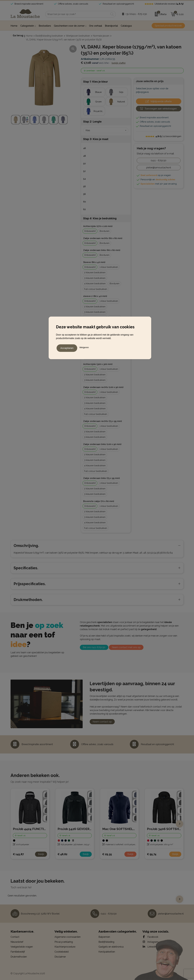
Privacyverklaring (64, 942)
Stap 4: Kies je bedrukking (100, 218)
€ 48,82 (62, 854)
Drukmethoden (19, 957)
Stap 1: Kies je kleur (96, 82)
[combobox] (77, 14)
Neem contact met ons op (126, 647)
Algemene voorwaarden (68, 937)
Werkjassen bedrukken (78, 36)
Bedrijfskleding (106, 942)
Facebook (150, 937)
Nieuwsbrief (17, 942)
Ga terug (18, 35)
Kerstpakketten (107, 952)
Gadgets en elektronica (111, 947)
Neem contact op (102, 722)
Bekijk (41, 854)
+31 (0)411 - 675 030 (136, 14)
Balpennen (104, 937)
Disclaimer (60, 957)
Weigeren (84, 347)
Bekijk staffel (119, 63)
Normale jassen (101, 36)
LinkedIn (149, 947)
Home (29, 36)
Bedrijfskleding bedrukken (49, 36)
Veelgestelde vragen (22, 947)
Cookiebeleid (62, 952)
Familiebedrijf (18, 952)
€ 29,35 (107, 854)
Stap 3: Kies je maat (96, 139)
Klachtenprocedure (65, 947)
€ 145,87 (18, 854)
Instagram (150, 942)
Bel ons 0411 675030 (94, 647)
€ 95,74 (152, 854)
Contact (15, 937)
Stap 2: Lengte (92, 122)
